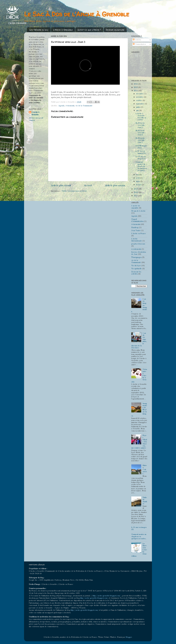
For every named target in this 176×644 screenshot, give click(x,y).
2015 (136, 87)
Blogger (129, 637)
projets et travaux (138, 244)
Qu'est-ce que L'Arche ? (89, 30)
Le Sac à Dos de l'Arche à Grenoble (77, 14)
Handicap (135, 228)
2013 (136, 189)
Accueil (88, 186)
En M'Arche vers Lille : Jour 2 (141, 133)
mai (138, 175)
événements (70, 106)
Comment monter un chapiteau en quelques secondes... (141, 166)
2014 (136, 91)
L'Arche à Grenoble (63, 30)
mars (138, 181)
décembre (140, 94)
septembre (140, 104)
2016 (136, 84)
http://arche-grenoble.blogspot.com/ (107, 596)
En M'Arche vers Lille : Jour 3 (141, 125)
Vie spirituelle (137, 269)
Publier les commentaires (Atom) (74, 191)
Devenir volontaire (115, 30)
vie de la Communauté (84, 106)
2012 (136, 192)
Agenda (61, 106)
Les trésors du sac (39, 30)
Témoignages (136, 257)
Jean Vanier (136, 231)
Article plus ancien (115, 186)
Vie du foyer (136, 266)
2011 (136, 196)
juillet (138, 107)
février (139, 185)
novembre (140, 97)
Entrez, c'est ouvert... (145, 470)
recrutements (136, 249)
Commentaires (139, 44)
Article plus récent (61, 186)
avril (138, 178)
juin (138, 111)
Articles (137, 40)
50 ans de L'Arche (138, 211)
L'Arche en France (139, 234)
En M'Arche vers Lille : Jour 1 (141, 140)
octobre (139, 101)
